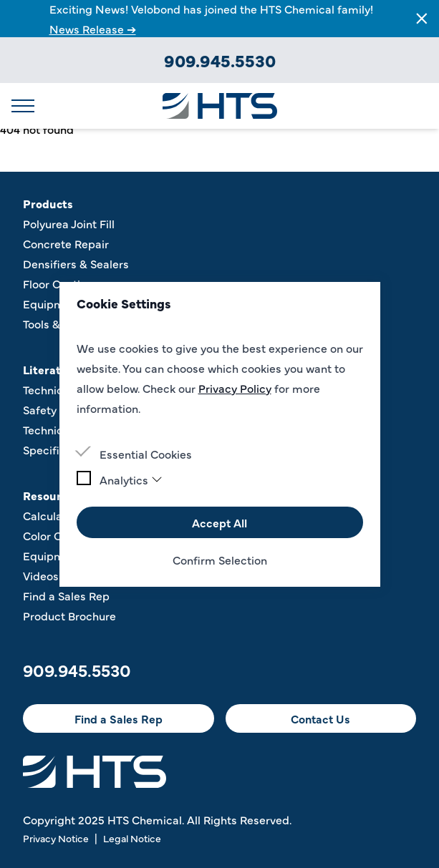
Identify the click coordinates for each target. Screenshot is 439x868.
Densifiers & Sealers (76, 263)
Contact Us (320, 718)
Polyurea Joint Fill (69, 223)
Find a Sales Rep (66, 595)
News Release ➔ (93, 29)
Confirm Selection (220, 560)
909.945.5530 (220, 60)
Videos (41, 575)
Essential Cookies (146, 454)
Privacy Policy (235, 388)
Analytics (131, 479)
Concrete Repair (66, 243)
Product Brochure (69, 615)
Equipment (52, 303)
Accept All (219, 522)
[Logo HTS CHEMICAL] (220, 106)
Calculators (53, 515)
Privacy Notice (56, 838)
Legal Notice (132, 838)
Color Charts (56, 535)
